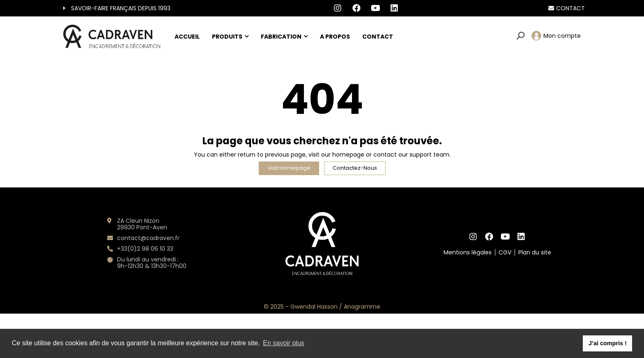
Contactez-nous (355, 168)
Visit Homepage (289, 168)
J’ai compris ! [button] (608, 343)
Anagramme (362, 307)
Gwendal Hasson (314, 307)
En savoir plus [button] (284, 343)
